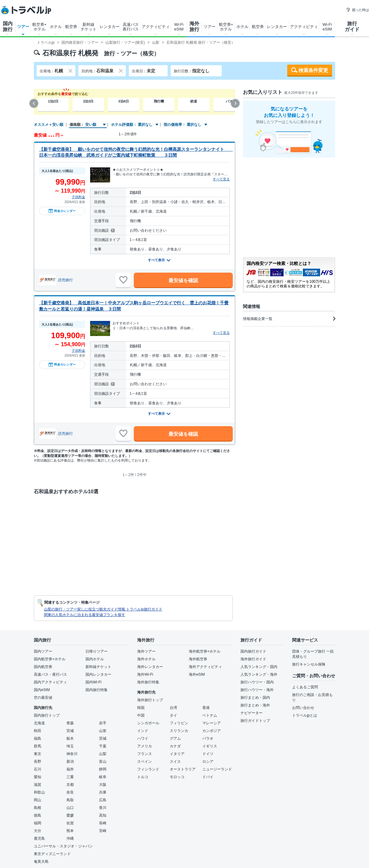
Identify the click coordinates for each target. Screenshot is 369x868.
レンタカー (110, 27)
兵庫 (103, 792)
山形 (103, 731)
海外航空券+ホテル (205, 651)
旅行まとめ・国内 (255, 698)
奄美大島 (41, 862)
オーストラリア (183, 769)
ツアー (23, 27)
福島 (38, 738)
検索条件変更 (313, 70)
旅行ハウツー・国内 (257, 682)
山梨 (103, 754)
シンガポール (148, 723)
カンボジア (212, 731)
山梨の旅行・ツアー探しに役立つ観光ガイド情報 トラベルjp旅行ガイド (103, 609)
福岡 (38, 823)
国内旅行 (8, 26)
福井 (70, 769)
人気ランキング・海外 (259, 674)
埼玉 (70, 746)
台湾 (173, 708)
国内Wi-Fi (93, 682)
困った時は (357, 10)
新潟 (70, 762)
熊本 (70, 831)
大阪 (103, 785)
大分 (38, 831)
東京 (38, 754)
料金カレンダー (62, 211)
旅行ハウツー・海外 (257, 690)
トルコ (143, 777)
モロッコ (177, 777)
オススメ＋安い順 (49, 125)
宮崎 (103, 831)
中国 (141, 715)
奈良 (70, 792)
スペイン (145, 762)
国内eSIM (42, 690)
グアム (175, 738)
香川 (103, 808)
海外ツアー (146, 651)
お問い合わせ (303, 708)
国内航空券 (43, 667)
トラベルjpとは (305, 715)
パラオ (208, 738)
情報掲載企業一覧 (289, 319)
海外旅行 (194, 26)
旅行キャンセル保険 (309, 664)
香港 (206, 708)
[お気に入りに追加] (123, 280)
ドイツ (208, 754)
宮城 (70, 731)
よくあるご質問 (305, 687)
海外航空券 (198, 659)
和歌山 (39, 792)
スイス (175, 762)
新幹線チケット (89, 27)
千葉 (103, 746)
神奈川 (72, 754)
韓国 (141, 708)
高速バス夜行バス (131, 27)
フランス (145, 754)
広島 (103, 800)
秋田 (38, 731)
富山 (103, 762)
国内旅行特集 (97, 690)
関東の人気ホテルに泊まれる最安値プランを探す (85, 615)
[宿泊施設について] (112, 230)
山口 (70, 808)
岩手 (103, 723)
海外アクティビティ (205, 667)
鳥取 (70, 800)
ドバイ (208, 777)
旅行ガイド (352, 26)
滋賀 (38, 785)
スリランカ (179, 731)
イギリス (210, 746)
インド (143, 731)
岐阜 (103, 777)
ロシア (208, 762)
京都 (70, 785)
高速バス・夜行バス (50, 674)
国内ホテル (95, 659)
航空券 (71, 27)
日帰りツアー (97, 651)
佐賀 (70, 823)
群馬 (38, 746)
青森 (70, 723)
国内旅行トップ (47, 715)
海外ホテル (146, 659)
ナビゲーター (252, 713)
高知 (103, 815)
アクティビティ (156, 27)
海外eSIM (197, 674)
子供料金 (78, 197)
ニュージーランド (217, 769)
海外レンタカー (150, 667)
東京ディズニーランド (52, 854)
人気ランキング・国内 (259, 667)
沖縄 (70, 838)
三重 (70, 777)
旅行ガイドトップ (255, 721)
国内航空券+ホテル (50, 659)
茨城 (103, 738)
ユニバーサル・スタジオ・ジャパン (63, 846)
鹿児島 (39, 838)
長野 (38, 762)
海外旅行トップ (150, 700)
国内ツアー (43, 651)
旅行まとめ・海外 (255, 705)
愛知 (38, 777)
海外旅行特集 (148, 682)
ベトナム (210, 715)
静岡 (103, 769)
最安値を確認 (183, 280)
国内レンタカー (98, 674)
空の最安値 (43, 698)
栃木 (70, 738)
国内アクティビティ (50, 682)
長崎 (103, 823)
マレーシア (212, 723)
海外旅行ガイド (253, 659)
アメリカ (145, 746)
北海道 (39, 723)
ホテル (56, 27)
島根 (38, 808)
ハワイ (143, 738)
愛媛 (70, 815)
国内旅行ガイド (253, 651)
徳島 (38, 815)
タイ (173, 715)
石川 (38, 769)
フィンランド (148, 769)
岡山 (38, 800)
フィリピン (179, 723)
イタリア (177, 754)
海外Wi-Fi (145, 674)
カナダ (175, 746)
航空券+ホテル (40, 27)
